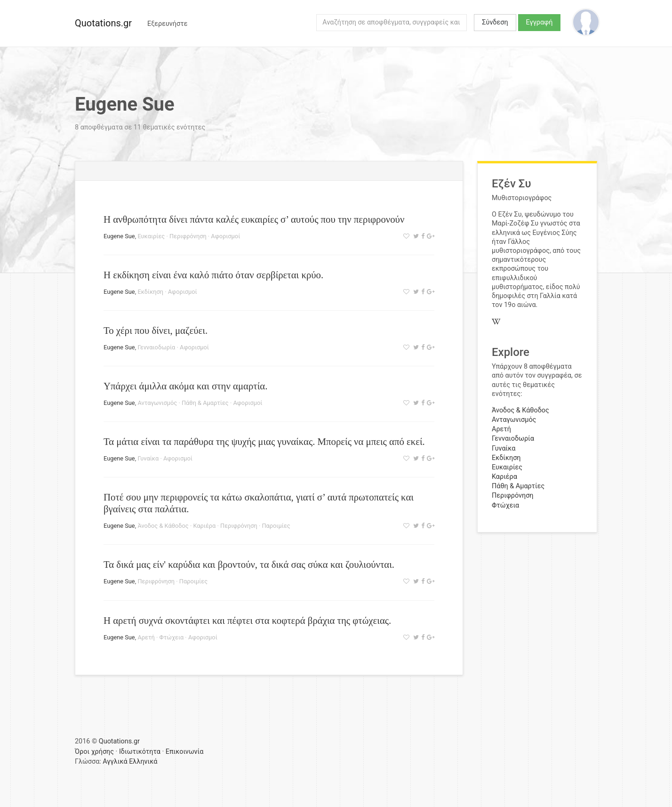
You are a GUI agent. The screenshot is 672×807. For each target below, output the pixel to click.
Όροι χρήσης (94, 752)
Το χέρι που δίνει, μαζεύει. (156, 330)
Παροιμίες (276, 526)
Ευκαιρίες (151, 236)
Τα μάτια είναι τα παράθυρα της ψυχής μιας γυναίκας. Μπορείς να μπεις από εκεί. (264, 441)
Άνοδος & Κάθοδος (163, 526)
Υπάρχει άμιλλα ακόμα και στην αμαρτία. (185, 386)
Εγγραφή (540, 22)
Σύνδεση (495, 22)
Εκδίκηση (150, 292)
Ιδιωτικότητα (140, 752)
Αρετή (146, 637)
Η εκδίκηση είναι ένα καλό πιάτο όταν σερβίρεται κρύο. (213, 275)
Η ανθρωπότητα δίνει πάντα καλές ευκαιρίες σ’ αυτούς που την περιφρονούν (254, 219)
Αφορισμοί (225, 236)
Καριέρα (204, 526)
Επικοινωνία (185, 752)
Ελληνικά (143, 762)
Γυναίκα (148, 458)
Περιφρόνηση (188, 236)
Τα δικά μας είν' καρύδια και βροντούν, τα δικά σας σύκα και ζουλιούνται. (249, 564)
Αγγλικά (115, 762)
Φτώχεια (172, 637)
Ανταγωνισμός (157, 403)
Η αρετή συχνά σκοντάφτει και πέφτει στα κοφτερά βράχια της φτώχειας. (247, 620)
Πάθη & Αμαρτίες (205, 403)
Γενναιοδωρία (156, 347)
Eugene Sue (119, 236)
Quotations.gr (103, 23)
